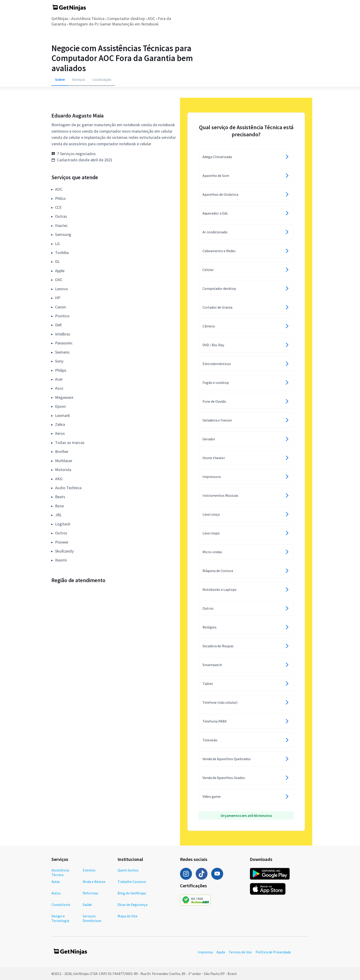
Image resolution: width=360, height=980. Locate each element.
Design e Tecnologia (60, 918)
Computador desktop (126, 18)
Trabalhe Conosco (132, 882)
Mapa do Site (128, 916)
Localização (102, 79)
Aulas (56, 882)
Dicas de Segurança (132, 905)
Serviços (79, 79)
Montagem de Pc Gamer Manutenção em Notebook (114, 24)
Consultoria (61, 905)
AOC (151, 18)
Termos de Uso (240, 952)
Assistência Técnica (88, 18)
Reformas (90, 893)
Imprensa (205, 952)
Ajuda (221, 952)
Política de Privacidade (273, 952)
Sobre (60, 79)
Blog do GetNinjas (132, 893)
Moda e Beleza (94, 882)
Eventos (89, 870)
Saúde (87, 905)
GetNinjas (60, 18)
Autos (56, 893)
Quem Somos (128, 870)
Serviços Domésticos (92, 918)
